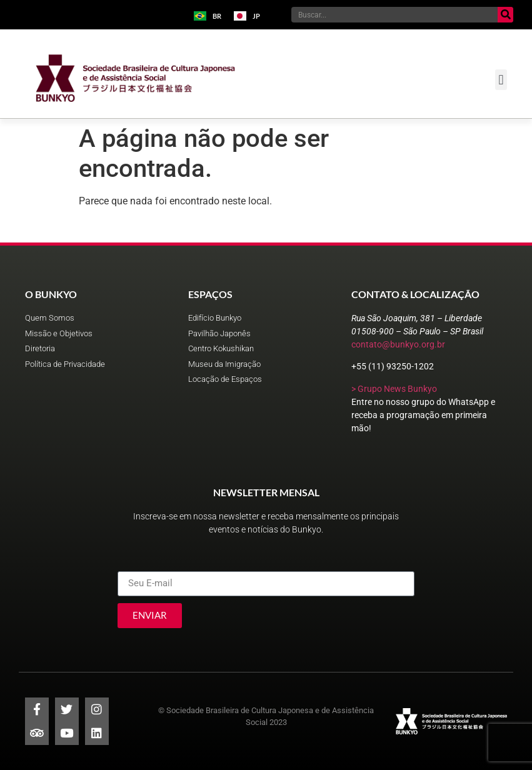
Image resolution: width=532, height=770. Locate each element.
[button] (501, 80)
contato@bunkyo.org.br (398, 344)
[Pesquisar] (505, 15)
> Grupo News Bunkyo (394, 389)
